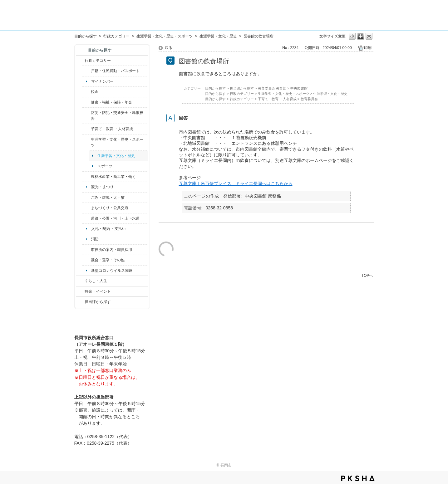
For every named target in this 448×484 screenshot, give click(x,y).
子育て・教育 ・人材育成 (112, 129)
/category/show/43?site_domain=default (87, 142)
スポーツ (105, 166)
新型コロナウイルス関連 (112, 271)
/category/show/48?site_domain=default (87, 129)
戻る (169, 48)
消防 (95, 239)
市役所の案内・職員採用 (111, 250)
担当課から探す (98, 302)
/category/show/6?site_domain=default (87, 208)
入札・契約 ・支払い (108, 229)
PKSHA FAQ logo (358, 478)
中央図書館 (299, 88)
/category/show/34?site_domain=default (87, 177)
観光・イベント (98, 291)
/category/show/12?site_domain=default (80, 281)
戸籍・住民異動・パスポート (115, 71)
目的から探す (86, 36)
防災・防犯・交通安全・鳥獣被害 (117, 115)
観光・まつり (102, 187)
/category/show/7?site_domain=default (87, 71)
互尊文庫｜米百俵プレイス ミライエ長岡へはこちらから (236, 183)
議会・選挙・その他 (108, 260)
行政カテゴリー (116, 36)
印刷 (368, 48)
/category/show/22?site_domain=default (87, 198)
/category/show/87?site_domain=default (87, 218)
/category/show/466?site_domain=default (87, 260)
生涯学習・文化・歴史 (218, 36)
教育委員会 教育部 (272, 88)
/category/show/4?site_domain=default (87, 102)
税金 (95, 92)
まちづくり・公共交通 (110, 208)
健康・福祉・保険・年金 (111, 102)
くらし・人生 (96, 281)
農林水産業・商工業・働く (113, 177)
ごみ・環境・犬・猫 (108, 198)
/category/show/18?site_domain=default (80, 291)
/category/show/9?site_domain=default (80, 302)
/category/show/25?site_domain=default (87, 116)
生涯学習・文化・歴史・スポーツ (165, 36)
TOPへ (367, 275)
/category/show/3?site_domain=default (80, 61)
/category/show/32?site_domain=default (87, 250)
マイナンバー (102, 81)
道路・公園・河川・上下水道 (115, 218)
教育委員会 (309, 99)
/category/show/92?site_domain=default (87, 92)
